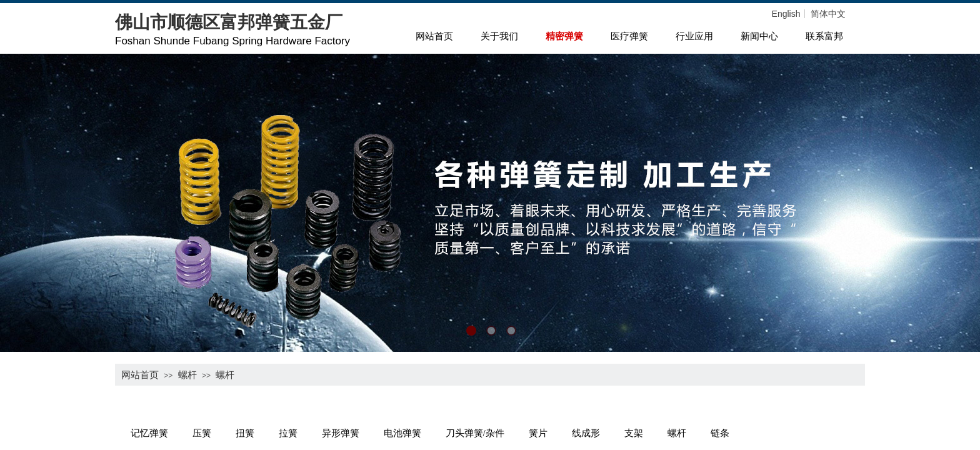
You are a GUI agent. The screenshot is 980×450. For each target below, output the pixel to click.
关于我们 (499, 36)
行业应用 (694, 36)
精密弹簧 (564, 36)
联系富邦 (824, 36)
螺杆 (187, 375)
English (786, 14)
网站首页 (434, 36)
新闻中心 (759, 36)
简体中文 (828, 14)
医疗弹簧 (629, 36)
